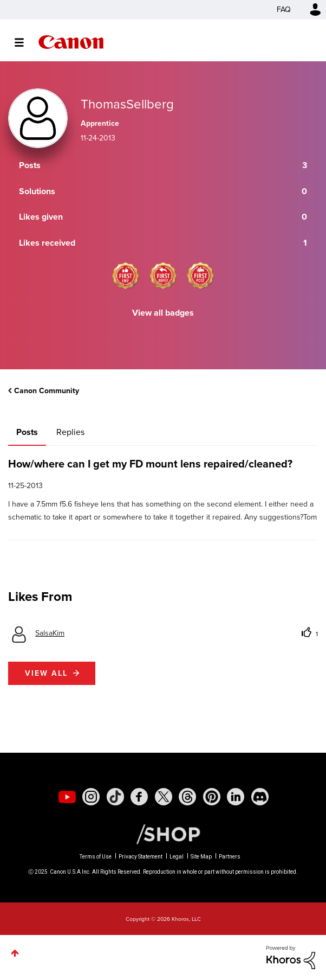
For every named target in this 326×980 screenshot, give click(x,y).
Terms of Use (96, 857)
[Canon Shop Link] (163, 834)
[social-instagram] (91, 797)
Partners (230, 857)
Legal (177, 857)
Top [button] (15, 953)
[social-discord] (260, 797)
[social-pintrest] (212, 797)
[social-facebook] (139, 797)
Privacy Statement (141, 857)
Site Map (201, 857)
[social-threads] (187, 797)
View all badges (163, 313)
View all (46, 673)
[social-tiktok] (115, 797)
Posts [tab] (27, 432)
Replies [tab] (70, 432)
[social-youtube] (67, 797)
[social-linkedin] (236, 797)
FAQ (284, 9)
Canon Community (71, 42)
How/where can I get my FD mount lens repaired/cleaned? (150, 464)
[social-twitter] (164, 797)
